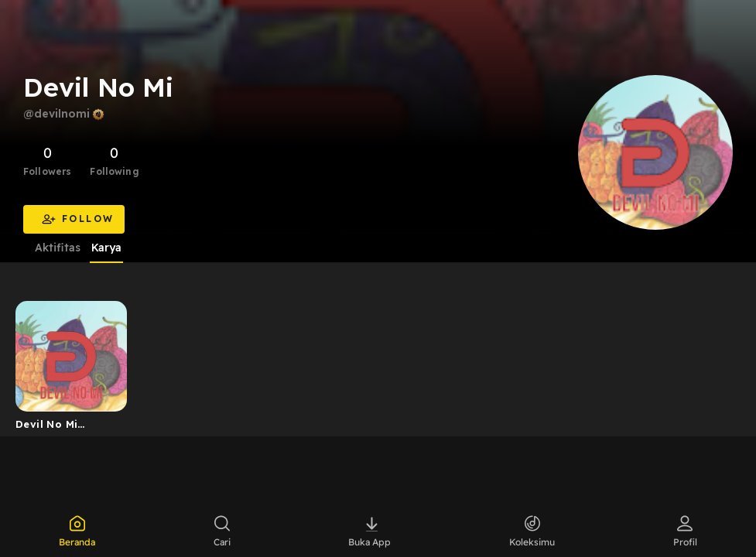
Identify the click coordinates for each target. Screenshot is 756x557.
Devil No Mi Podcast (46, 427)
